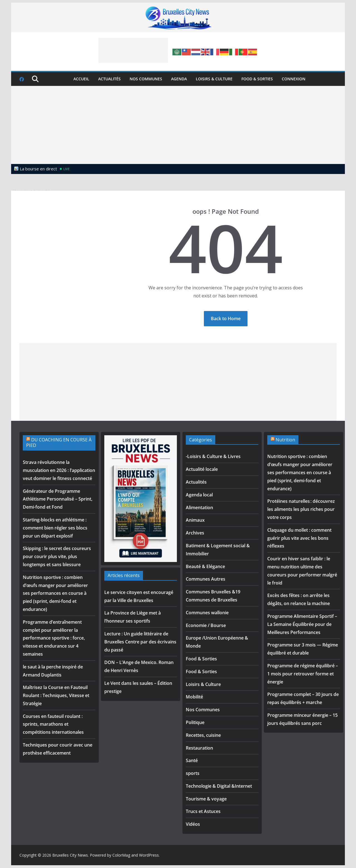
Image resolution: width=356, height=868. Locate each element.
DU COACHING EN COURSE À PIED (59, 443)
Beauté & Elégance (205, 566)
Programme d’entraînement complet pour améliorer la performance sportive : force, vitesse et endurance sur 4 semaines (54, 638)
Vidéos (193, 824)
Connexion (294, 79)
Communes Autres (206, 579)
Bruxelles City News (70, 855)
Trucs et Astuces (203, 811)
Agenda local (199, 495)
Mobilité (194, 697)
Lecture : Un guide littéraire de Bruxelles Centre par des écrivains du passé (140, 642)
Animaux (195, 520)
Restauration (199, 748)
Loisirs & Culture (214, 79)
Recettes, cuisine (203, 735)
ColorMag (121, 855)
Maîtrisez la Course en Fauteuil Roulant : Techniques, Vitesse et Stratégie (56, 695)
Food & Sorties (257, 79)
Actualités (109, 79)
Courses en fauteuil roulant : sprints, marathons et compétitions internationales (53, 724)
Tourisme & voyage (206, 799)
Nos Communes (146, 79)
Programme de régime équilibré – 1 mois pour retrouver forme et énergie (303, 674)
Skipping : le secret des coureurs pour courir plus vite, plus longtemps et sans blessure (57, 556)
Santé (192, 760)
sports (193, 773)
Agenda (179, 79)
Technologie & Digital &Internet (219, 786)
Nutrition (285, 440)
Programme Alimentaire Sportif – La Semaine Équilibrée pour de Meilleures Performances (302, 624)
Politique (195, 722)
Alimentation (199, 508)
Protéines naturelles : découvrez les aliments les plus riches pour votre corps (301, 509)
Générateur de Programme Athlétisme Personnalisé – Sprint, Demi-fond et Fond (58, 499)
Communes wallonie (207, 613)
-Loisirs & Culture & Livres (213, 456)
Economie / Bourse (206, 625)
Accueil (81, 79)
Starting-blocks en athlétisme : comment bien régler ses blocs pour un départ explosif (55, 528)
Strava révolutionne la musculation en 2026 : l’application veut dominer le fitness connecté (59, 470)
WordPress (149, 855)
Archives (195, 533)
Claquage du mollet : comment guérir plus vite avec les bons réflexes (299, 538)
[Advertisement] (133, 50)
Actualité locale (202, 469)
